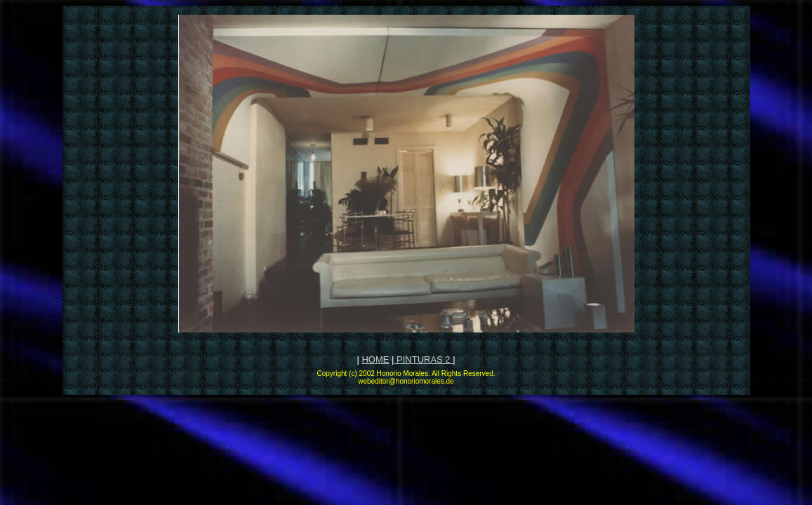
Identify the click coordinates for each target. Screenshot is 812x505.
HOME (375, 359)
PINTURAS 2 (423, 359)
